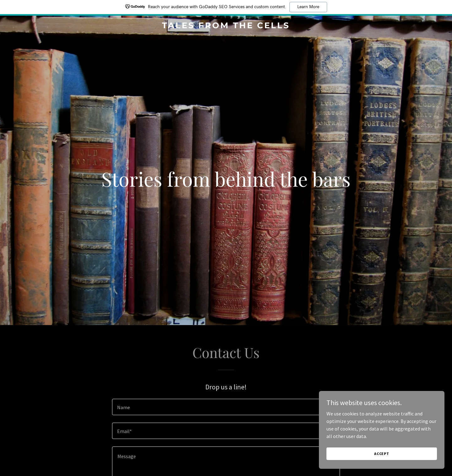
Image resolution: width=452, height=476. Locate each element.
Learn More (308, 7)
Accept (382, 454)
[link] (226, 26)
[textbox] (226, 407)
